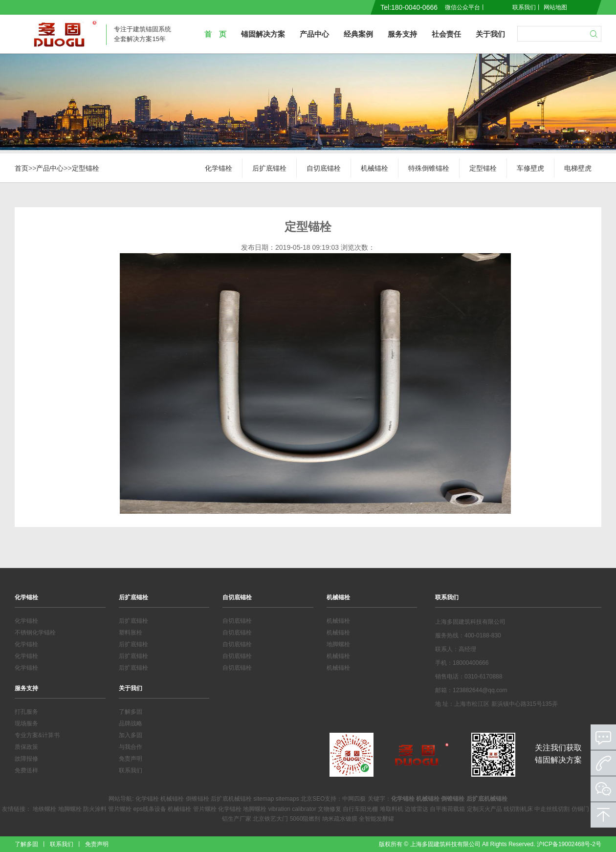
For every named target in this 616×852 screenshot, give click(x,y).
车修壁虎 (530, 168)
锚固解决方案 (263, 34)
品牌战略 (131, 723)
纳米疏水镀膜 (340, 819)
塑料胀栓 (131, 633)
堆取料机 (392, 809)
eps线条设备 (150, 809)
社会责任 (446, 34)
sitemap (264, 799)
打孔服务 (26, 712)
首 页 (215, 34)
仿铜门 (580, 809)
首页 (22, 168)
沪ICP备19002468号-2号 (569, 844)
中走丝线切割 (552, 809)
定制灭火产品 (484, 809)
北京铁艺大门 (270, 819)
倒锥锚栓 (198, 799)
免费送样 (26, 770)
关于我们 (490, 34)
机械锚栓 (374, 168)
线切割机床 (518, 809)
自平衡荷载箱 (447, 809)
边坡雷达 (417, 809)
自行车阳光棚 (360, 809)
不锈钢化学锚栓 (35, 633)
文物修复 (330, 809)
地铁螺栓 (44, 809)
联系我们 (524, 7)
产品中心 (314, 34)
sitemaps (287, 799)
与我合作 (131, 747)
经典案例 (358, 34)
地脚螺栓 (338, 644)
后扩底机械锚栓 (231, 799)
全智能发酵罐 (376, 819)
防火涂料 (95, 809)
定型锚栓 (86, 168)
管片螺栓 (120, 809)
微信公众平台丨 (465, 7)
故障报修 (26, 759)
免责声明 (131, 759)
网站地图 (555, 7)
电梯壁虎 (578, 168)
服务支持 (402, 34)
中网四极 (354, 799)
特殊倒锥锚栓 (429, 168)
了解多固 (131, 712)
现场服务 (26, 723)
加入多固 (131, 735)
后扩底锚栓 (269, 168)
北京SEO (313, 799)
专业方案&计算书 (37, 735)
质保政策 (26, 747)
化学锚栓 (219, 168)
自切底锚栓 (324, 168)
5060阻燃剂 (305, 819)
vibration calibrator (292, 809)
